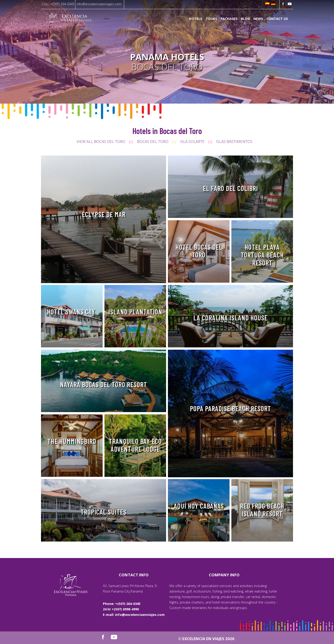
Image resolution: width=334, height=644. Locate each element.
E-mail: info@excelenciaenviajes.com (134, 615)
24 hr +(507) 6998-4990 (121, 609)
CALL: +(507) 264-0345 (58, 4)
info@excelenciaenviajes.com (99, 4)
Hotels (196, 19)
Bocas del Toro (153, 141)
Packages (229, 19)
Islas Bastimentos (234, 141)
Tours (211, 19)
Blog (245, 19)
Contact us (277, 19)
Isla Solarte (192, 141)
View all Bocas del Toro (101, 141)
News (258, 19)
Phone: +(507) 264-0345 (122, 604)
